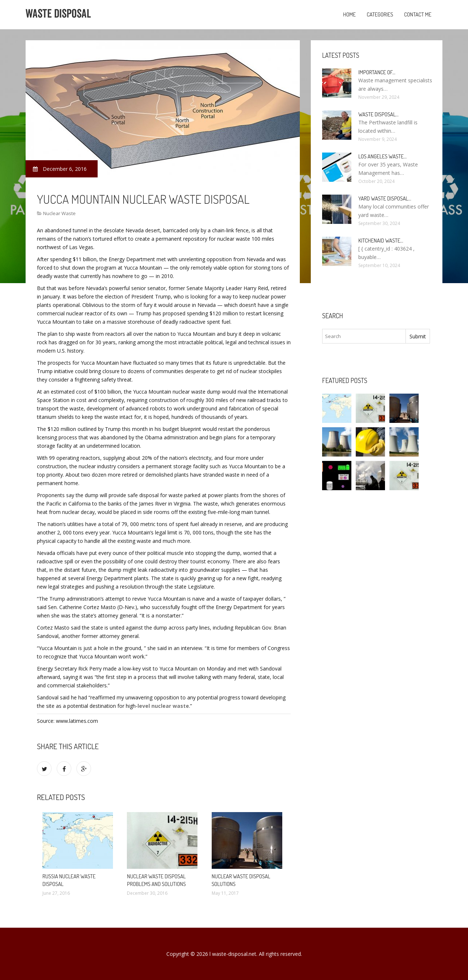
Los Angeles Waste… (382, 156)
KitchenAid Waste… (381, 241)
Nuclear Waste (59, 213)
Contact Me (418, 14)
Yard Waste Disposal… (385, 198)
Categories (380, 14)
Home (349, 14)
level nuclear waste (163, 706)
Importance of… (377, 72)
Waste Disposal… (378, 114)
